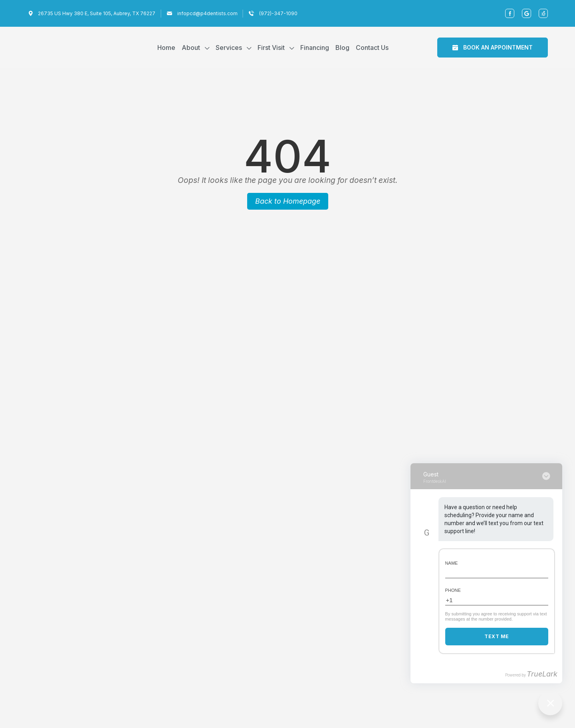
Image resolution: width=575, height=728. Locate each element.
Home (166, 48)
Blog (342, 48)
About (191, 48)
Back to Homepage (288, 201)
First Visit (271, 48)
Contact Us (372, 48)
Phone (453, 590)
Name (452, 563)
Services (229, 48)
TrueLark (542, 674)
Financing (315, 48)
